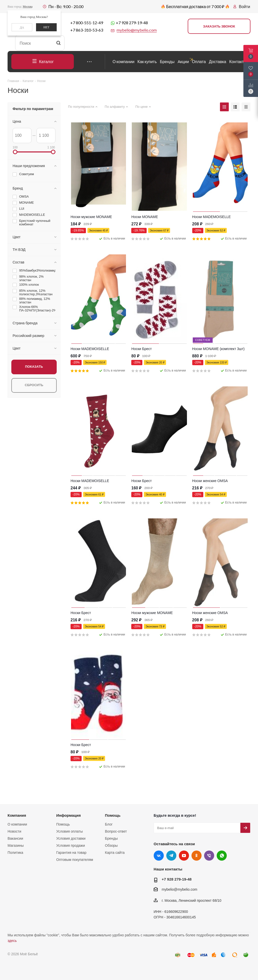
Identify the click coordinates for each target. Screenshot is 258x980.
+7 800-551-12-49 (87, 23)
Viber (209, 856)
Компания (17, 815)
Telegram (171, 856)
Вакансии (15, 838)
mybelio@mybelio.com (180, 889)
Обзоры (111, 845)
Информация (68, 815)
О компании (17, 824)
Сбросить (34, 385)
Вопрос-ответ (116, 831)
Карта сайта (115, 853)
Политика (15, 853)
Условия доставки (71, 838)
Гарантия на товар (71, 853)
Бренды (111, 838)
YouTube (184, 856)
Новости (14, 831)
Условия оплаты (69, 831)
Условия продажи (71, 845)
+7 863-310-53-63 (87, 30)
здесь (12, 941)
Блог (109, 824)
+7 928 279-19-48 (132, 23)
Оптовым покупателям (75, 860)
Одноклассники (197, 856)
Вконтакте (159, 856)
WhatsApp (222, 856)
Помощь (63, 824)
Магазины (16, 845)
